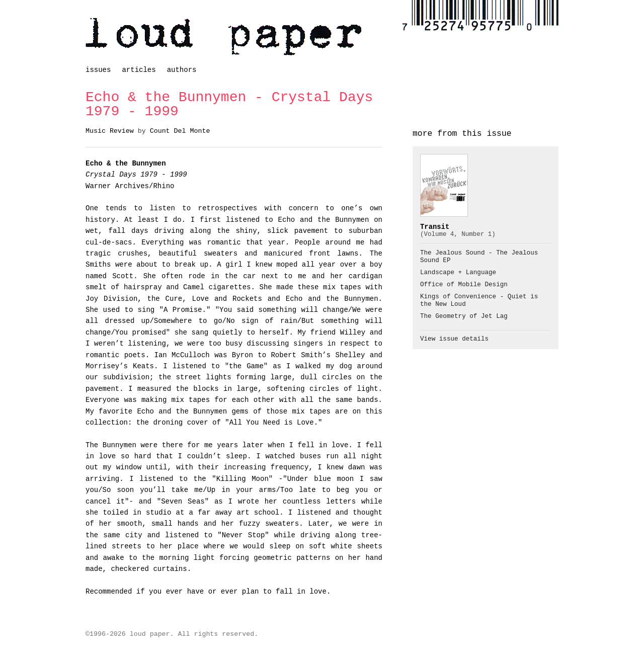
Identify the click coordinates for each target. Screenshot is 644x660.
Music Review (110, 131)
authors (182, 70)
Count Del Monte (180, 131)
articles (139, 70)
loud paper (224, 37)
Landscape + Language (458, 273)
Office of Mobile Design (464, 285)
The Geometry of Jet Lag (464, 316)
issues (98, 70)
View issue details (454, 339)
